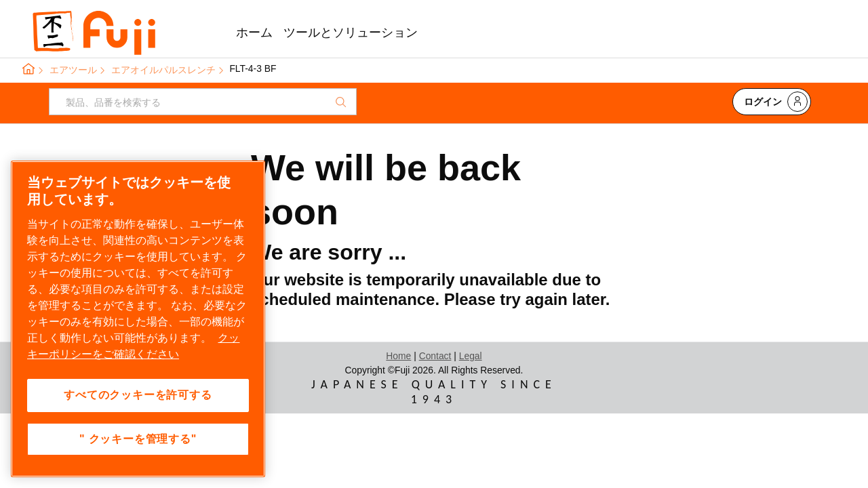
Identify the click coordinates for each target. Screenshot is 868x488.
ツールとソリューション (351, 33)
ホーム (254, 33)
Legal (471, 356)
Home (398, 356)
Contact (435, 356)
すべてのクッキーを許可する (138, 395)
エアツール (73, 70)
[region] (138, 319)
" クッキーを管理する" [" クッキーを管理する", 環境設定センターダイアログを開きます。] (138, 439)
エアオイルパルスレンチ (163, 70)
